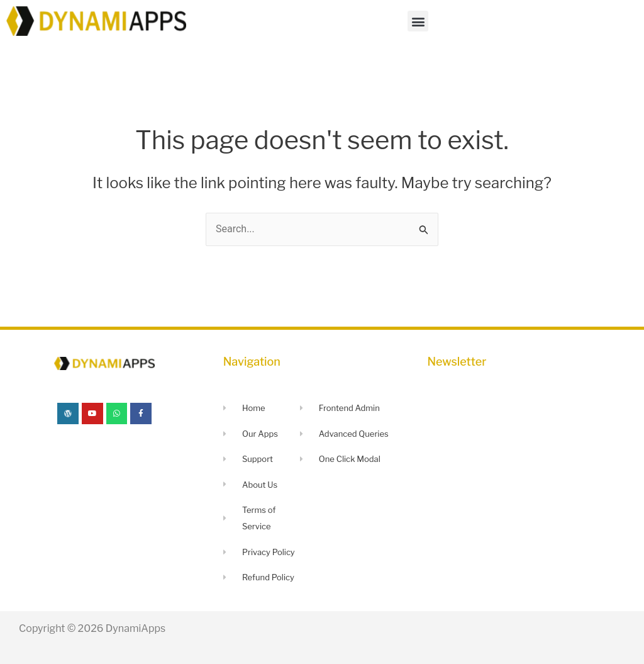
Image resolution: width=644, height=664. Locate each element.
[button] (418, 21)
